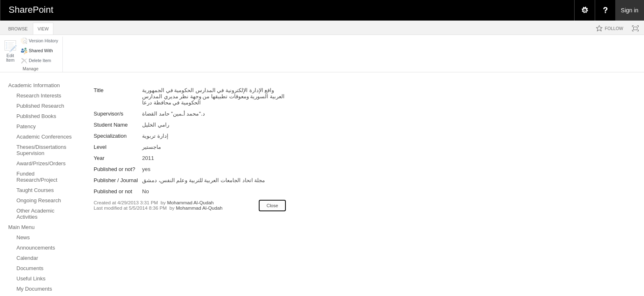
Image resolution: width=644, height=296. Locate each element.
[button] (10, 51)
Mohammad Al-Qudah (191, 202)
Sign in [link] (630, 10)
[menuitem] (584, 10)
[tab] (18, 27)
